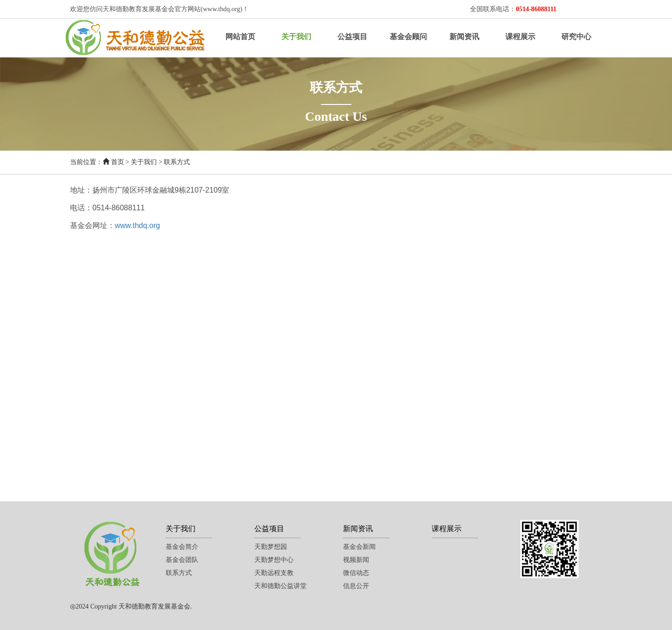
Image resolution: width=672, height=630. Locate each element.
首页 (118, 162)
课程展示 (520, 37)
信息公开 (356, 586)
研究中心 (576, 37)
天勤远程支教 (274, 573)
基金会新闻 (359, 547)
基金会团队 (182, 560)
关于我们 (296, 37)
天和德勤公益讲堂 (280, 586)
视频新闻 (356, 560)
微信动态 (356, 573)
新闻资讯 (464, 37)
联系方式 (177, 162)
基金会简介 (182, 547)
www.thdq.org (137, 225)
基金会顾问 (408, 37)
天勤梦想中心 (274, 560)
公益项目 (352, 37)
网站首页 (240, 37)
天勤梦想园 (271, 547)
